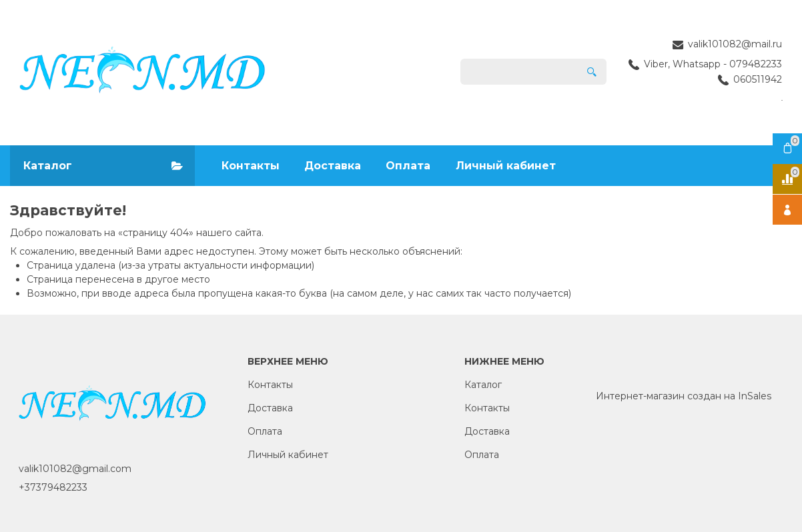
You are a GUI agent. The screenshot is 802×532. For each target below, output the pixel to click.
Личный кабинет (506, 166)
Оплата (408, 166)
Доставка (333, 166)
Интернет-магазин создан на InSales (684, 396)
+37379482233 (53, 487)
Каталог (483, 385)
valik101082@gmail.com (75, 469)
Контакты (251, 166)
